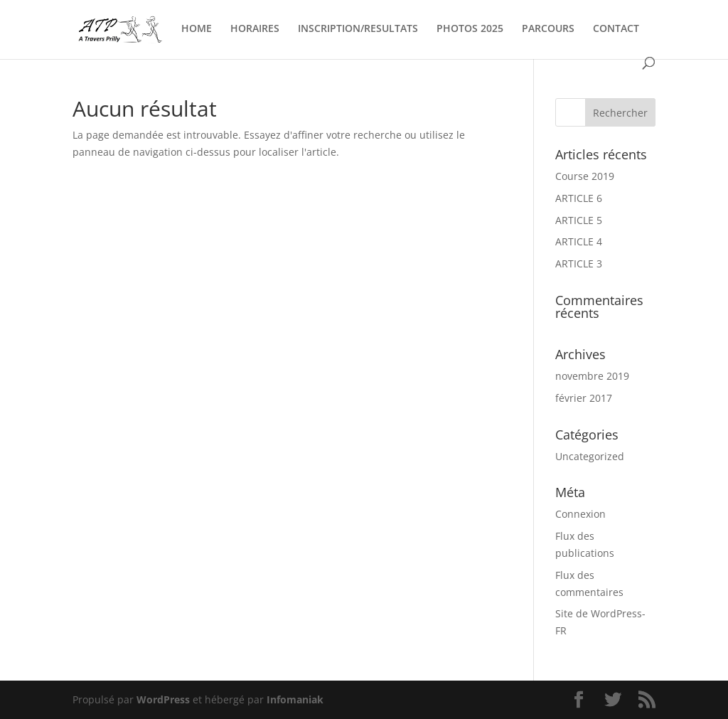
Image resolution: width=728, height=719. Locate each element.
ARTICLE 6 (579, 198)
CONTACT (616, 29)
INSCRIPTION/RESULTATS (358, 29)
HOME (197, 29)
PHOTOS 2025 (470, 29)
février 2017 (584, 398)
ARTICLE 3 (579, 263)
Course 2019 (585, 176)
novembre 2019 (592, 376)
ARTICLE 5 (579, 220)
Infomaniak (295, 699)
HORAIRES (255, 29)
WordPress (163, 699)
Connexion (580, 514)
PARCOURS (548, 29)
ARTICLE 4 (579, 241)
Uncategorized (590, 456)
